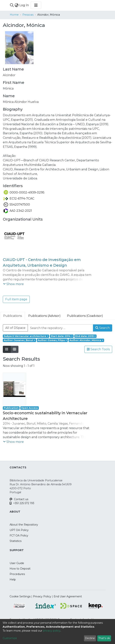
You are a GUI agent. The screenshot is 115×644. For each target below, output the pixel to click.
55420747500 (17, 204)
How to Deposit (20, 569)
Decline (90, 638)
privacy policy (52, 631)
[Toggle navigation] (36, 5)
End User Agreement (68, 596)
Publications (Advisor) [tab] (44, 316)
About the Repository (24, 525)
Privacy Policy (42, 596)
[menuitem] (17, 5)
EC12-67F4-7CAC (19, 198)
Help (13, 580)
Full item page (16, 299)
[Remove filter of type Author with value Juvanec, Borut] (19, 340)
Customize (10, 638)
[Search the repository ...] (60, 328)
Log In (24, 5)
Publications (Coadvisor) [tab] (85, 316)
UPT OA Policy (19, 530)
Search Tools (98, 349)
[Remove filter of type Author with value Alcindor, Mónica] (86, 340)
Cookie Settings (20, 596)
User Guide (17, 563)
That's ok (104, 638)
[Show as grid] (14, 349)
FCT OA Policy (19, 536)
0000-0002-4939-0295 (24, 192)
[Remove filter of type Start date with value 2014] (62, 336)
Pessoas (28, 15)
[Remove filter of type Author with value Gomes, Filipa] (52, 340)
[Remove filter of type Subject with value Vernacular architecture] (26, 336)
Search (103, 328)
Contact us (19, 499)
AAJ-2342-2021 (18, 211)
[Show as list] (7, 349)
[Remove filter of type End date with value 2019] (85, 336)
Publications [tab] (13, 316)
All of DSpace (15, 328)
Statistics (16, 541)
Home (14, 15)
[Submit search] (12, 5)
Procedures (17, 574)
